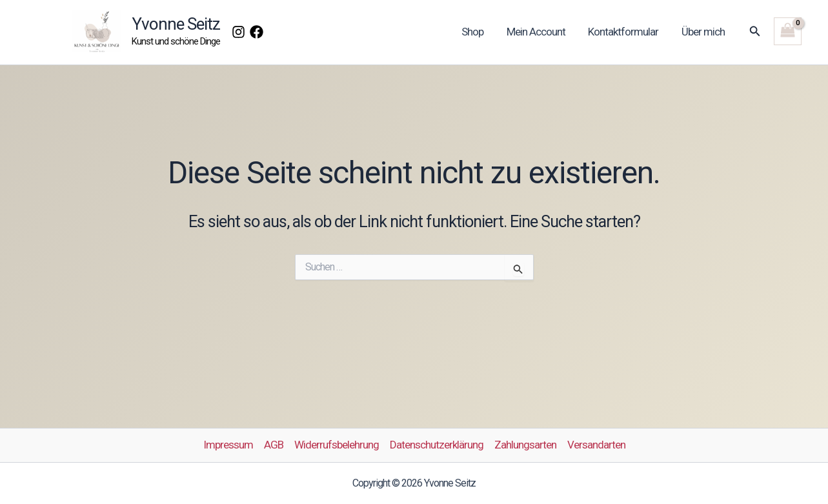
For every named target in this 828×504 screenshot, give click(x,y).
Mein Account (539, 32)
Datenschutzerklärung (437, 445)
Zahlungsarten (525, 445)
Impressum (228, 445)
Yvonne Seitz (176, 24)
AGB (274, 445)
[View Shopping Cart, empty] (788, 31)
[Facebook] (257, 32)
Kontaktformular (625, 32)
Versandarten (596, 445)
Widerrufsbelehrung (337, 445)
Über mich (704, 32)
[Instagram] (238, 32)
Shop (476, 32)
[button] (755, 31)
